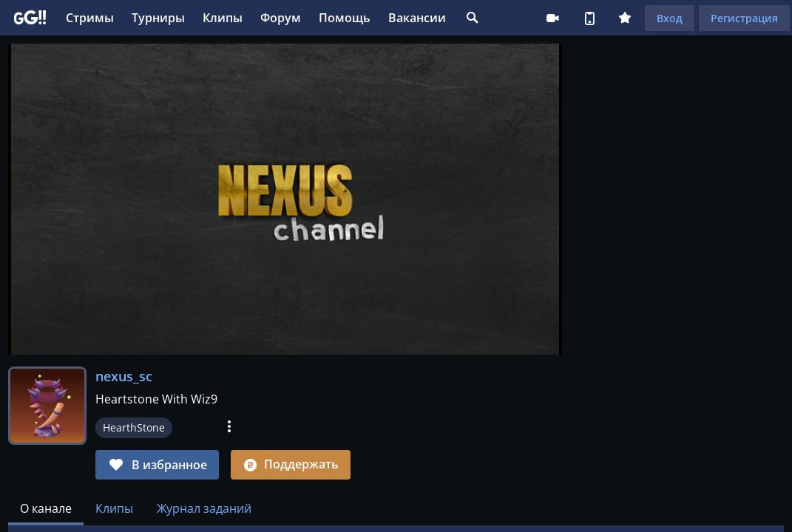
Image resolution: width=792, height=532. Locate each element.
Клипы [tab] (114, 508)
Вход (670, 18)
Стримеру (552, 18)
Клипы (223, 18)
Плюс (625, 18)
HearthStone (134, 427)
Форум (281, 18)
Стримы (90, 18)
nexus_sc (124, 376)
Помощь (345, 18)
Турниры (158, 18)
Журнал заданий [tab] (204, 508)
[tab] (46, 508)
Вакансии (417, 18)
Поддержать (291, 464)
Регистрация (744, 18)
